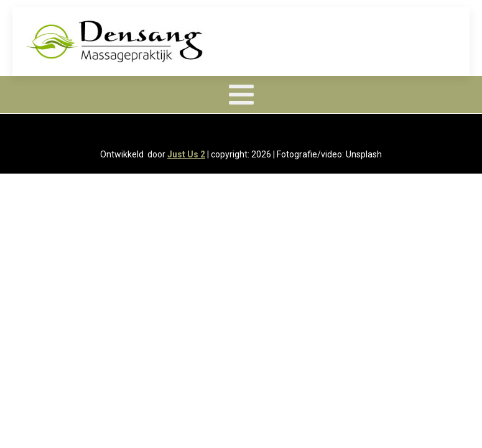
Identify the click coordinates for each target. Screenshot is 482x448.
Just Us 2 (186, 154)
